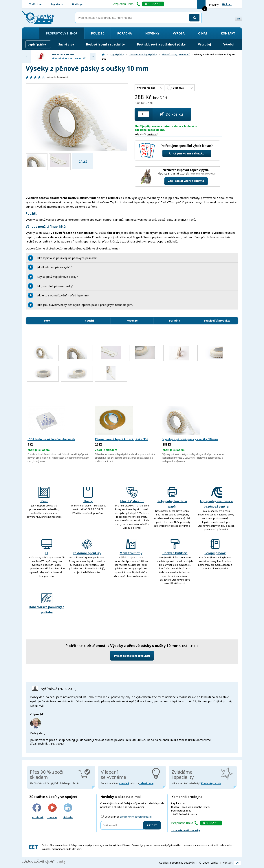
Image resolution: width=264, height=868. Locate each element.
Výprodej (205, 44)
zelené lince (146, 783)
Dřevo (44, 495)
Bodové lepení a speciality (105, 44)
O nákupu (78, 4)
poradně (124, 783)
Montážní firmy (131, 547)
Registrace (57, 4)
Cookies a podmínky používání (177, 863)
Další (83, 162)
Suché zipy (66, 44)
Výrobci (229, 44)
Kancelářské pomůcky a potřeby (47, 603)
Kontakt (228, 33)
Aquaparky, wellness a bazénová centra (216, 498)
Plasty (88, 495)
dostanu (152, 134)
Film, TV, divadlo (132, 495)
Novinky (152, 33)
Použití (97, 33)
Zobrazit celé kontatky (186, 830)
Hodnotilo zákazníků (57, 77)
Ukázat (227, 4)
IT (47, 547)
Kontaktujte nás (211, 783)
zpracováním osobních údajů (136, 817)
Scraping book (215, 547)
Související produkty (217, 321)
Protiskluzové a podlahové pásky (161, 44)
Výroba (179, 33)
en (238, 18)
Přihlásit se (35, 4)
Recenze (132, 321)
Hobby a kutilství (175, 547)
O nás (203, 33)
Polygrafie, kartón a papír (172, 498)
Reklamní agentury (87, 547)
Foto (47, 321)
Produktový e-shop (62, 33)
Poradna (125, 33)
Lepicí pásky (37, 44)
